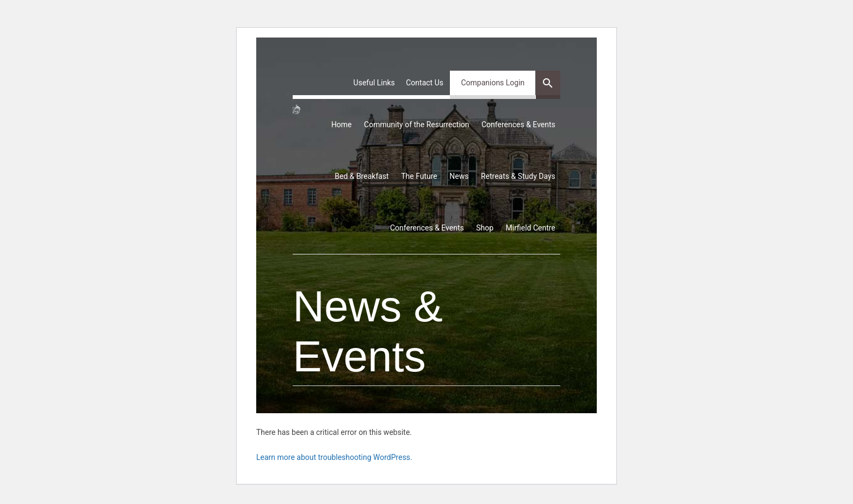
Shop (485, 228)
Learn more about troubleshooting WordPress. (334, 457)
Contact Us (425, 83)
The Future (419, 176)
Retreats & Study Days (518, 176)
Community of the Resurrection (417, 125)
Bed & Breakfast (361, 176)
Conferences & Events (518, 125)
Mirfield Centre (531, 228)
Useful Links (374, 83)
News (459, 176)
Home (342, 125)
